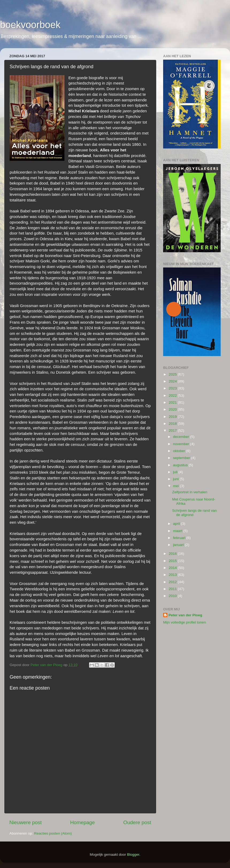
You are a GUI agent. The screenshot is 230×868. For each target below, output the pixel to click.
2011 (173, 589)
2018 (173, 424)
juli (176, 472)
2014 (173, 568)
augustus (181, 465)
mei (177, 486)
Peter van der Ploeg (185, 615)
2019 (173, 417)
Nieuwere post (26, 822)
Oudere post (137, 822)
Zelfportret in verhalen (190, 492)
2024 (173, 381)
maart (178, 531)
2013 (173, 575)
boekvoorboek (30, 25)
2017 (173, 431)
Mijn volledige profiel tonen (185, 622)
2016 (173, 554)
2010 (173, 596)
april (177, 524)
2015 (173, 561)
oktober (180, 451)
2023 (173, 388)
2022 (173, 395)
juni (176, 479)
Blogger (133, 854)
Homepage (82, 822)
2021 (173, 402)
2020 (173, 409)
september (182, 458)
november (182, 444)
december (182, 437)
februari (180, 538)
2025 (173, 374)
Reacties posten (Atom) (53, 833)
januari (179, 545)
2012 (173, 582)
